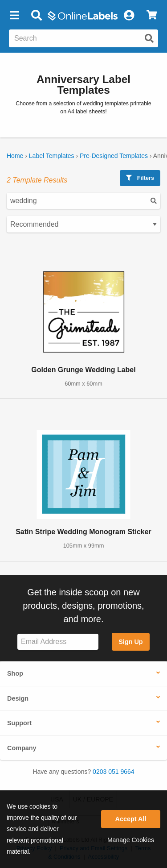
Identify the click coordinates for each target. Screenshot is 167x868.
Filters (140, 178)
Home (15, 156)
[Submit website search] (149, 38)
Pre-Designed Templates (114, 156)
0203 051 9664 (113, 772)
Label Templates (52, 156)
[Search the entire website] (83, 38)
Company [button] (22, 748)
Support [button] (19, 723)
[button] (14, 16)
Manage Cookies (131, 840)
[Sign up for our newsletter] (58, 642)
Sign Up (130, 642)
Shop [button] (15, 673)
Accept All (131, 819)
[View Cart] (152, 16)
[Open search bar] (36, 16)
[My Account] (129, 16)
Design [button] (18, 698)
